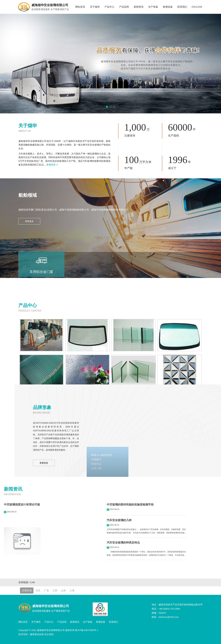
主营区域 (27, 590)
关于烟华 (95, 7)
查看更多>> (52, 165)
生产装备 (153, 7)
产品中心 (109, 7)
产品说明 (124, 7)
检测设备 (168, 7)
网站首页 (80, 7)
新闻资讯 (139, 7)
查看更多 (29, 221)
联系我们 (182, 7)
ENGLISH (197, 7)
